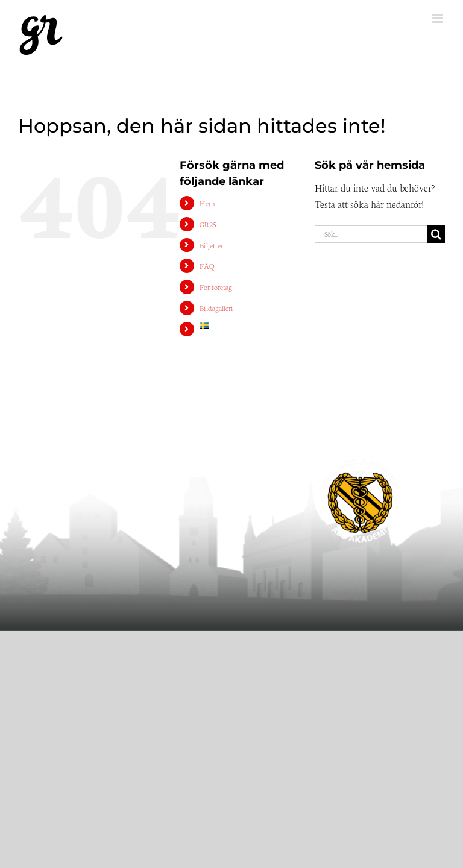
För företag (216, 287)
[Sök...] (371, 234)
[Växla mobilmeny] (439, 18)
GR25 (208, 224)
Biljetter (211, 245)
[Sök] (436, 234)
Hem (207, 203)
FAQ (207, 266)
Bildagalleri (216, 308)
